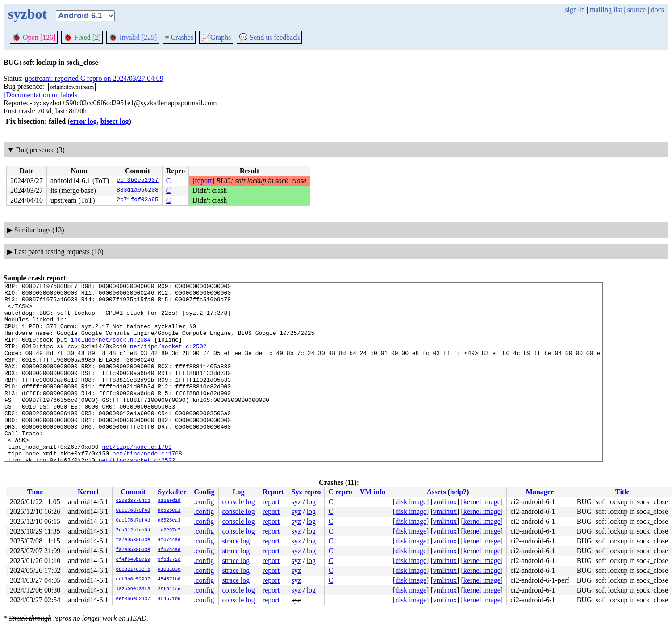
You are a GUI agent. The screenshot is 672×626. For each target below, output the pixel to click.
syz (296, 502)
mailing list (606, 10)
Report (273, 492)
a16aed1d (169, 501)
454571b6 (169, 580)
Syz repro (306, 492)
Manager (540, 492)
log (311, 502)
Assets (436, 492)
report (271, 502)
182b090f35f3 (133, 589)
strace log (236, 541)
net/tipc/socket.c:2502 (168, 359)
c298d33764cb (133, 501)
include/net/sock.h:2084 (111, 351)
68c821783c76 (133, 570)
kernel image (482, 502)
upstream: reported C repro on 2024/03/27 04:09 (94, 78)
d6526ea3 (169, 511)
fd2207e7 (169, 530)
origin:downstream (72, 87)
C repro (340, 492)
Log (239, 492)
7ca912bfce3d (133, 530)
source (637, 10)
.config (204, 502)
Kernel (88, 492)
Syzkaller (172, 492)
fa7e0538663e (133, 540)
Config (204, 492)
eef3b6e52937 (138, 181)
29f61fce (169, 589)
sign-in (575, 10)
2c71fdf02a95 (138, 200)
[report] (203, 181)
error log (83, 121)
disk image (411, 502)
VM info (373, 492)
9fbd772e (169, 560)
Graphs (216, 37)
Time (35, 492)
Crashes (179, 37)
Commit (133, 492)
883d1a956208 (138, 191)
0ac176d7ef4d (133, 511)
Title (622, 492)
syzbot (27, 14)
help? (458, 492)
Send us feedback (269, 37)
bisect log (115, 121)
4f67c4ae (169, 540)
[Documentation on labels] (42, 95)
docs (657, 10)
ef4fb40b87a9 (133, 560)
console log (239, 502)
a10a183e (169, 570)
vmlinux (445, 502)
